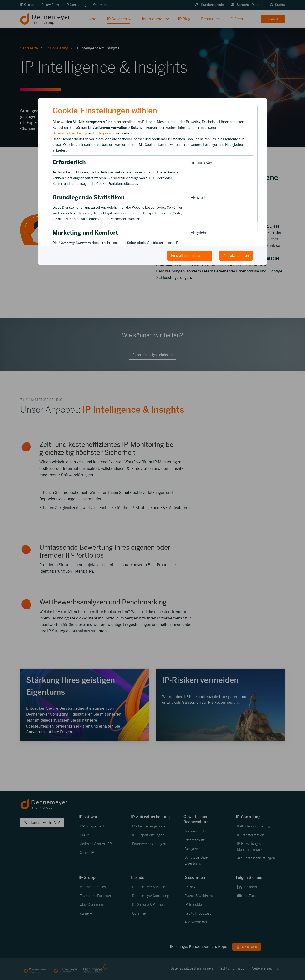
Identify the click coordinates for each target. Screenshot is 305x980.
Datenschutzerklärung (70, 133)
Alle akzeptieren (236, 256)
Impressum (108, 133)
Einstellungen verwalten (190, 256)
